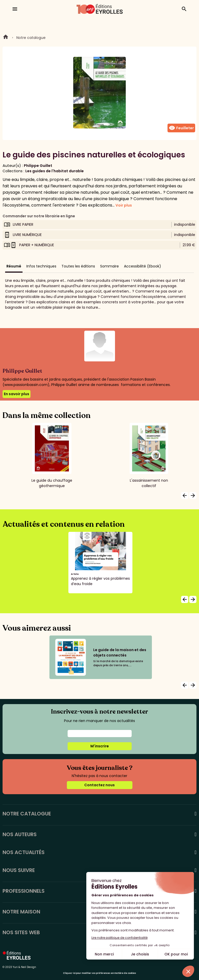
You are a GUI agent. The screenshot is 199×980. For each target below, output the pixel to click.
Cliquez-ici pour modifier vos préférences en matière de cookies (100, 973)
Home (6, 38)
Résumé (14, 266)
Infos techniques (41, 266)
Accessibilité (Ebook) (143, 266)
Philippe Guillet (38, 166)
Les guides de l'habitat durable (55, 171)
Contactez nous (100, 785)
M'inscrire (100, 746)
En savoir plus (17, 394)
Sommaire (109, 266)
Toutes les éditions (78, 266)
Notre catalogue (31, 38)
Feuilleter (181, 128)
